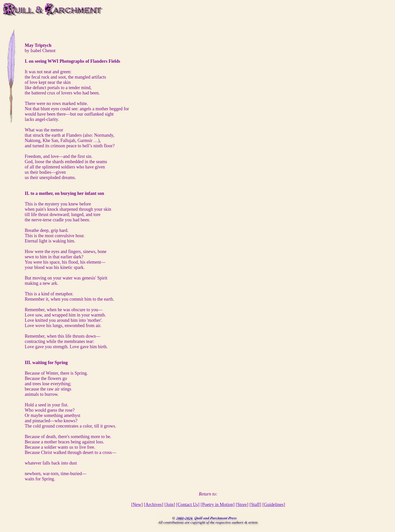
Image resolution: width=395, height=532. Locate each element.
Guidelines (274, 505)
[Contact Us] (188, 505)
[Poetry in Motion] (218, 505)
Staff (255, 505)
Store (242, 505)
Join (170, 505)
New (137, 505)
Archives (154, 505)
